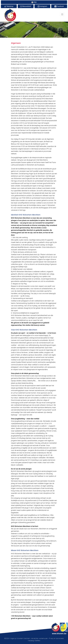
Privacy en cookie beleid (56, 638)
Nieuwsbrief (26, 6)
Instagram (42, 6)
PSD (34, 2)
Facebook (59, 6)
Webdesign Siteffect (34, 641)
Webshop (9, 6)
